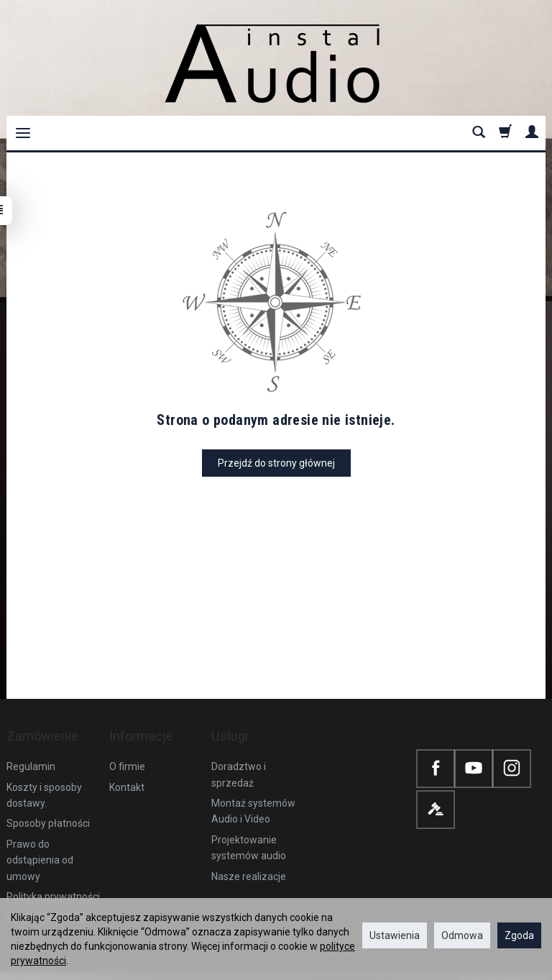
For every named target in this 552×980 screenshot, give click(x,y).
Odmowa (462, 935)
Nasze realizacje (249, 861)
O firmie (127, 752)
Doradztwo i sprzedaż (239, 760)
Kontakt (127, 772)
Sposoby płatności (48, 809)
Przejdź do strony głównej (276, 463)
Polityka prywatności (53, 882)
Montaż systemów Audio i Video (253, 797)
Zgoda (519, 935)
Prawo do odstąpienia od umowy (40, 846)
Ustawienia (395, 935)
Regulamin (31, 752)
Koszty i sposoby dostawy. (44, 780)
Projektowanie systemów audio (249, 833)
